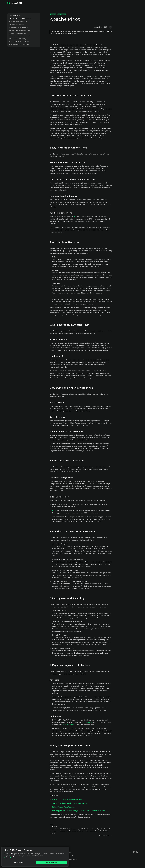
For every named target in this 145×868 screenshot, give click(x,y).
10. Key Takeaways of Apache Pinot (19, 45)
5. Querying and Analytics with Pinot (19, 30)
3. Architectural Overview (16, 25)
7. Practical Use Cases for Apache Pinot (20, 36)
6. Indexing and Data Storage (17, 33)
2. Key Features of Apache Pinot (18, 22)
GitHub (54, 807)
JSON (54, 511)
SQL (75, 217)
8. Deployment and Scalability (17, 39)
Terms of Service (72, 859)
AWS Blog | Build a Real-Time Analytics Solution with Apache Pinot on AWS (79, 811)
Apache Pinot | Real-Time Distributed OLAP (67, 799)
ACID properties (69, 725)
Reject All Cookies (19, 863)
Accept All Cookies (52, 863)
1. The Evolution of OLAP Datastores (20, 19)
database (89, 722)
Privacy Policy (71, 856)
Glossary (53, 14)
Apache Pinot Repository (67, 807)
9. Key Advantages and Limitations (19, 42)
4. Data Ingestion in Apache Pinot (18, 27)
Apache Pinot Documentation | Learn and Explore (69, 803)
